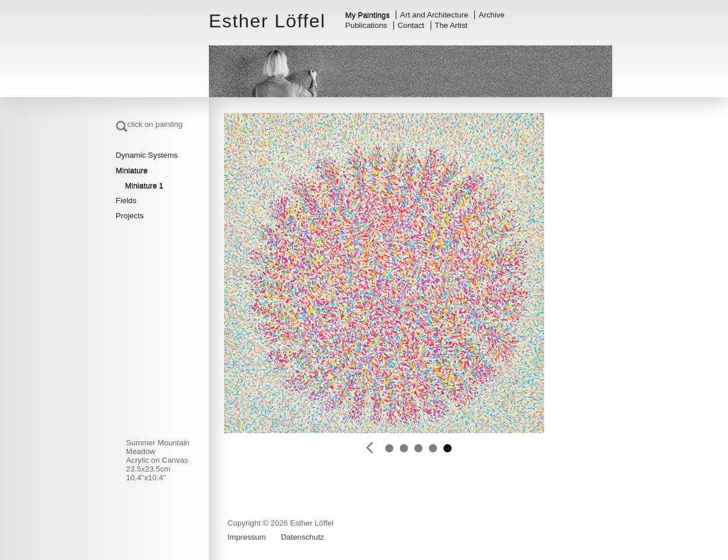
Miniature (132, 170)
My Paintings (367, 15)
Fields (126, 201)
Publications (366, 25)
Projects (130, 216)
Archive (492, 15)
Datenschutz (303, 537)
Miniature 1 (144, 185)
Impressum (247, 537)
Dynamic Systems (147, 155)
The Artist (451, 25)
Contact (411, 25)
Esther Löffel (267, 21)
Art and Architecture (434, 15)
